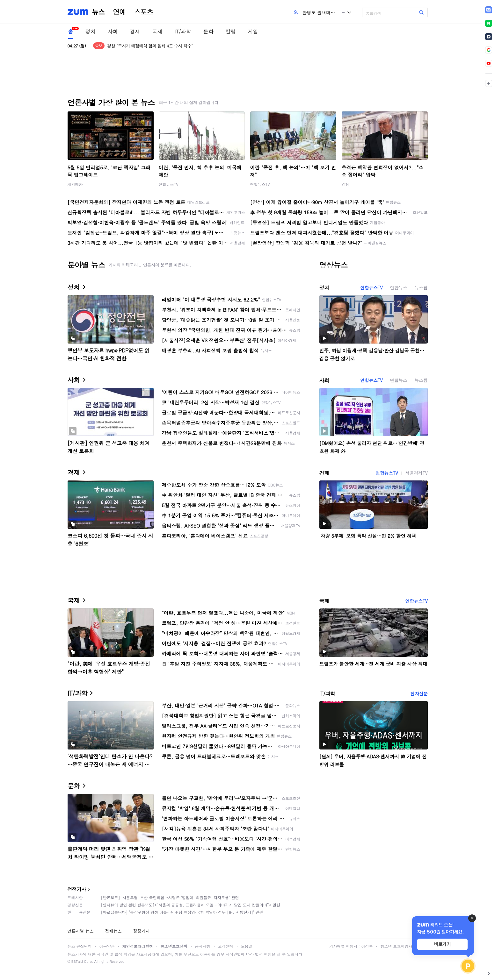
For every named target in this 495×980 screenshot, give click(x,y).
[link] (489, 10)
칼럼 (231, 31)
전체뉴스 (113, 931)
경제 (135, 31)
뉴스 (98, 12)
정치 (91, 31)
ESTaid (77, 961)
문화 (208, 31)
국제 (157, 31)
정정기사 (77, 889)
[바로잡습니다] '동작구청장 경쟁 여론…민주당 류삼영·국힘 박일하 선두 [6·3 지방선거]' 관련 (182, 912)
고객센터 (226, 946)
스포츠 (144, 12)
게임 (253, 31)
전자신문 (419, 693)
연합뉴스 (398, 288)
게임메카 (75, 184)
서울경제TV (416, 473)
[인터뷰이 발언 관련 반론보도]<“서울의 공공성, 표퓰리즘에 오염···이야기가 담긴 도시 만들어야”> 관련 (191, 905)
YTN (345, 184)
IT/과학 (183, 31)
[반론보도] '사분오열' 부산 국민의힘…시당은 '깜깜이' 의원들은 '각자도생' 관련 (170, 897)
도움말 (247, 946)
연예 (120, 12)
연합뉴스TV (169, 184)
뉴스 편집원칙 (80, 946)
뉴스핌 (421, 288)
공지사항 (203, 946)
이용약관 (107, 946)
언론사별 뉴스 (81, 931)
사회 (113, 31)
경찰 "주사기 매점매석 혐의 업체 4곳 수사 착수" (150, 46)
